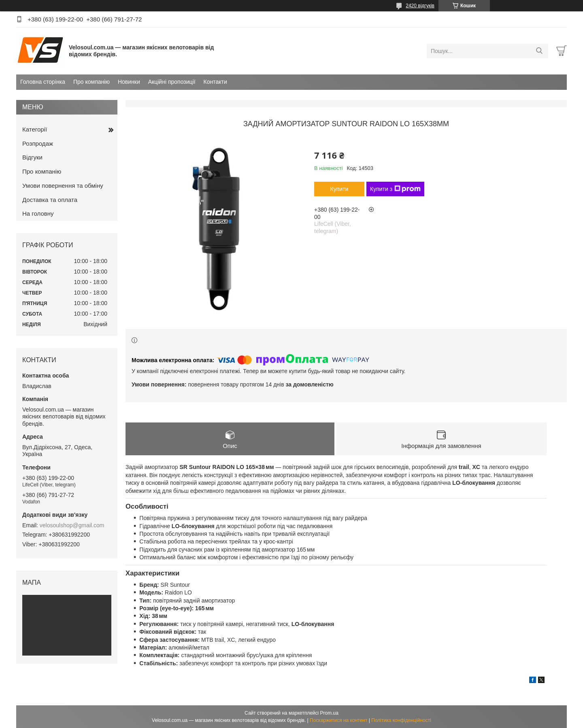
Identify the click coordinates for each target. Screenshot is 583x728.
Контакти (215, 82)
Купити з (395, 189)
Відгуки (32, 157)
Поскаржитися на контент (338, 720)
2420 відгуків (420, 6)
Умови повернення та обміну (63, 186)
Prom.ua (329, 713)
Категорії (35, 129)
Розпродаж (38, 143)
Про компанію (91, 82)
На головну (38, 213)
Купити (339, 189)
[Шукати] (539, 51)
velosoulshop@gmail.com (72, 525)
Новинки (129, 82)
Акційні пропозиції (172, 82)
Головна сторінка (43, 82)
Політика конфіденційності (401, 720)
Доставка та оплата (50, 200)
